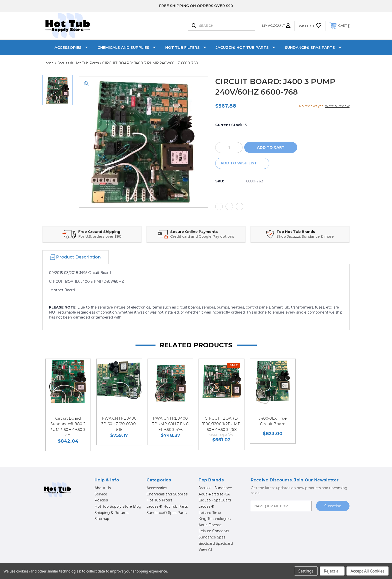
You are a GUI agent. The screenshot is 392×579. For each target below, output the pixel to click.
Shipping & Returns (111, 513)
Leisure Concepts (214, 531)
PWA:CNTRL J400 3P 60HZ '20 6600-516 (119, 424)
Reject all (332, 571)
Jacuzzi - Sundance (215, 488)
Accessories (71, 47)
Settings (306, 571)
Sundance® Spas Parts (313, 47)
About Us (103, 488)
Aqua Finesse (210, 525)
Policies (101, 500)
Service (101, 494)
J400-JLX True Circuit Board (273, 421)
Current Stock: (231, 125)
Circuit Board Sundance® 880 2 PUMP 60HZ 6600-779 (68, 427)
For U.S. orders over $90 (100, 236)
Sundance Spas (212, 537)
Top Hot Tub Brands (296, 232)
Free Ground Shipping (99, 232)
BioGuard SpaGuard (216, 543)
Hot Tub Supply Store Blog (118, 506)
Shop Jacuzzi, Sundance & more (305, 236)
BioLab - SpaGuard (215, 500)
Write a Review (337, 106)
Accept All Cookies (367, 571)
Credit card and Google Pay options (202, 236)
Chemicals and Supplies (127, 47)
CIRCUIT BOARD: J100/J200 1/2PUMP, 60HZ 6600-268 (222, 424)
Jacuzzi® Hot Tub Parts (245, 47)
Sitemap (102, 519)
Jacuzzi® (206, 506)
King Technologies (214, 519)
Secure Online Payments (194, 232)
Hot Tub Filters (186, 47)
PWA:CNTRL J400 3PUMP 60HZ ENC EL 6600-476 (170, 424)
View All (205, 549)
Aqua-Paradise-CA (214, 494)
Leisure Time (210, 513)
